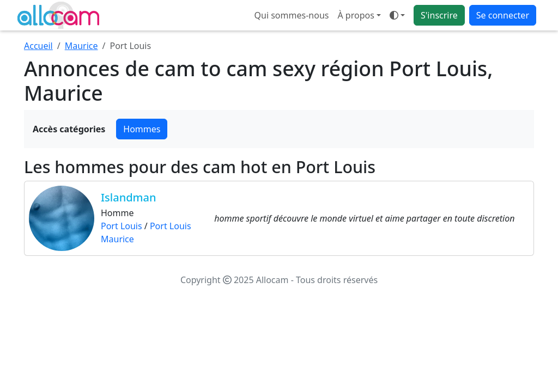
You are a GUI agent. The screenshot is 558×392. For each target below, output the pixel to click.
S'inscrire (439, 15)
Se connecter (503, 15)
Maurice (81, 46)
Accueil (38, 46)
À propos (356, 15)
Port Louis (122, 226)
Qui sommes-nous (292, 15)
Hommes (142, 129)
